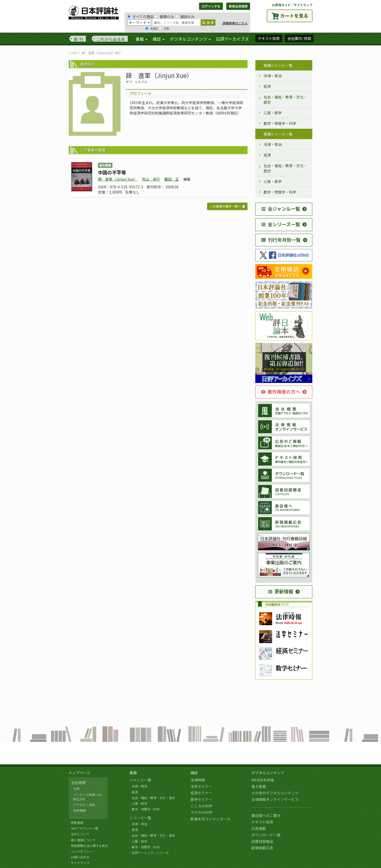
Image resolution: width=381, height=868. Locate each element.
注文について (80, 834)
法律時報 (198, 780)
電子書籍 (259, 786)
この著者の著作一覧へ (225, 206)
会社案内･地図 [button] (299, 38)
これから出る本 (111, 39)
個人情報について (83, 840)
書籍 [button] (142, 39)
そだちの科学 (201, 812)
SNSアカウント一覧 (84, 828)
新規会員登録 (238, 6)
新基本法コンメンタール (210, 819)
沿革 (76, 789)
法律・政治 (273, 76)
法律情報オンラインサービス (275, 799)
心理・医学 (273, 113)
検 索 (208, 22)
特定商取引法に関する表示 (89, 846)
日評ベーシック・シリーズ (150, 853)
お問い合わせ (80, 857)
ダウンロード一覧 (266, 835)
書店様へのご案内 (266, 815)
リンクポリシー (82, 851)
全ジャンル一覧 (281, 209)
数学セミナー (201, 799)
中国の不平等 (112, 172)
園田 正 (172, 179)
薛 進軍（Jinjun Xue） (118, 179)
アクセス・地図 (84, 805)
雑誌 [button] (159, 39)
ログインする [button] (211, 6)
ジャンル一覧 (140, 780)
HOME (73, 53)
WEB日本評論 (263, 780)
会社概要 (79, 782)
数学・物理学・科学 (280, 123)
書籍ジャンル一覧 (278, 65)
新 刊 (79, 39)
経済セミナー (201, 793)
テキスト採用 (262, 822)
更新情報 (281, 591)
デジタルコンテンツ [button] (190, 39)
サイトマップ (303, 5)
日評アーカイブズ (232, 39)
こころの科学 (201, 806)
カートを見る (294, 16)
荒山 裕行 (151, 179)
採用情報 (80, 810)
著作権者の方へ (281, 392)
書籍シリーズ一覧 (278, 134)
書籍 (133, 773)
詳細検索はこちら (235, 23)
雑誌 (194, 773)
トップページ (80, 773)
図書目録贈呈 (262, 841)
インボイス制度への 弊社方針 (86, 797)
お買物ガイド (281, 5)
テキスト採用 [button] (269, 38)
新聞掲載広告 (262, 848)
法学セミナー (201, 786)
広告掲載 (259, 828)
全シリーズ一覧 (281, 224)
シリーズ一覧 (140, 818)
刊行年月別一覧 (281, 240)
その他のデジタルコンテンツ (275, 793)
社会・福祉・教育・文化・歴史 (285, 99)
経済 (267, 86)
